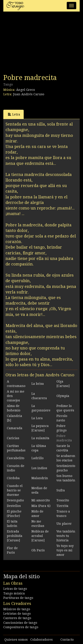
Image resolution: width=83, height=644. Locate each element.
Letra (14, 114)
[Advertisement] (37, 44)
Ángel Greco (26, 90)
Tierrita (62, 506)
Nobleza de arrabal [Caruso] (40, 536)
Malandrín (40, 478)
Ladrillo (38, 458)
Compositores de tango (21, 627)
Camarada (15, 428)
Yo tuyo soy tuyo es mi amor (65, 550)
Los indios (39, 468)
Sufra (61, 490)
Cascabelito (16, 458)
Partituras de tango (18, 598)
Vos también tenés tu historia (66, 536)
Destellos (14, 506)
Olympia (63, 396)
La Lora (37, 418)
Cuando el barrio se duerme (15, 490)
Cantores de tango (17, 618)
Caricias (13, 438)
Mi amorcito (41, 500)
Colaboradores (41, 640)
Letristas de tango (17, 614)
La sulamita (40, 438)
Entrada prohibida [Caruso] (15, 536)
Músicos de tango (17, 609)
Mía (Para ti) (41, 506)
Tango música (14, 593)
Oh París (38, 550)
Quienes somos (16, 640)
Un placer (64, 524)
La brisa (38, 384)
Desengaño (15, 500)
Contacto (67, 640)
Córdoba (13, 478)
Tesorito (63, 500)
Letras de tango (15, 589)
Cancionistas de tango (20, 623)
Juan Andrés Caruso (29, 94)
